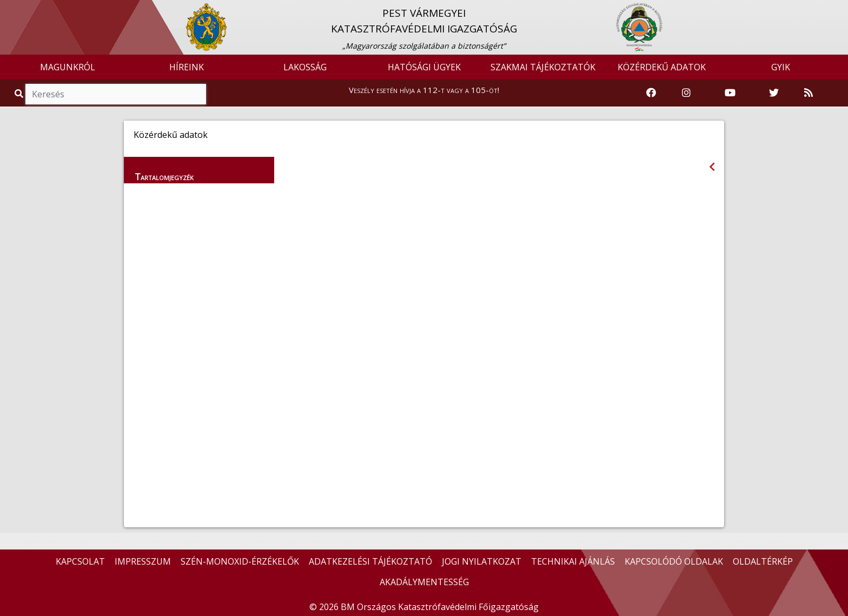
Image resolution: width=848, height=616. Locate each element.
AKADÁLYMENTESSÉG (424, 582)
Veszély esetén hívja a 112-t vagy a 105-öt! (424, 90)
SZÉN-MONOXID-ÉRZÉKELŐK (240, 561)
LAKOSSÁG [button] (305, 67)
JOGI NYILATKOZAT (482, 561)
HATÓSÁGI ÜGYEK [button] (424, 67)
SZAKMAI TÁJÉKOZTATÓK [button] (543, 67)
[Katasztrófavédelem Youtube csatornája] (730, 93)
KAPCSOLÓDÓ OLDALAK (674, 561)
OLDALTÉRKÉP (763, 561)
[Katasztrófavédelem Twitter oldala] (774, 93)
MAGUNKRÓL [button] (68, 67)
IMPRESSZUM (143, 561)
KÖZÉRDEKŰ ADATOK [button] (662, 67)
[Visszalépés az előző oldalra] (712, 167)
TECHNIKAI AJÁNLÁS (573, 561)
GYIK (781, 67)
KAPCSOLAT (80, 561)
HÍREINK (187, 67)
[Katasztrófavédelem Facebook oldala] (651, 93)
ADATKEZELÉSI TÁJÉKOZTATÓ (370, 561)
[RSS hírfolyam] (809, 93)
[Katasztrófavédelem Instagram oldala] (686, 93)
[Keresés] (116, 94)
